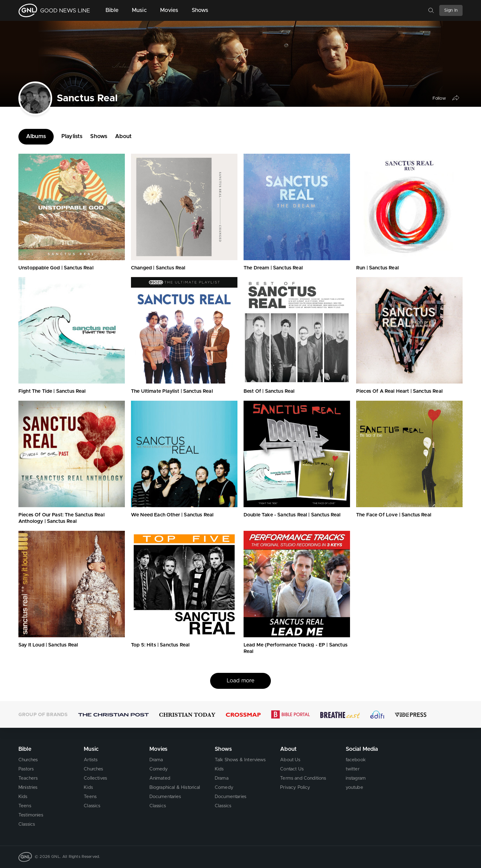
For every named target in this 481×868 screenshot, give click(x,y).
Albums (36, 137)
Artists (91, 760)
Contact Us (292, 769)
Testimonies (31, 815)
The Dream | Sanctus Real (273, 268)
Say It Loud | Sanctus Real (48, 645)
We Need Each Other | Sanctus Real (172, 515)
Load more (240, 681)
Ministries (28, 787)
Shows (200, 10)
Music (139, 10)
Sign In (451, 10)
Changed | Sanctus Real (158, 268)
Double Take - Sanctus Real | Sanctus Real (292, 515)
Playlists (72, 137)
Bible (112, 10)
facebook (356, 760)
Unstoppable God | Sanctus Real (56, 268)
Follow (439, 98)
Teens (25, 806)
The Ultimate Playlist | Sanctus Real (172, 391)
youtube (354, 787)
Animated (160, 778)
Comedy (159, 769)
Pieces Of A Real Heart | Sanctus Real (399, 391)
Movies (169, 10)
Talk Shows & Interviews (240, 760)
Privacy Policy (295, 787)
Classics (27, 824)
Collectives (95, 778)
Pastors (26, 769)
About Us (290, 760)
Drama (156, 760)
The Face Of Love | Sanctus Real (394, 515)
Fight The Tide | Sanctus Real (52, 391)
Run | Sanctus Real (377, 268)
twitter (353, 769)
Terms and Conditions (303, 778)
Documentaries (165, 797)
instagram (356, 778)
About (123, 137)
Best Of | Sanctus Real (269, 391)
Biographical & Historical (175, 787)
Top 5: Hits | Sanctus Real (160, 645)
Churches (28, 760)
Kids (23, 797)
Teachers (28, 778)
